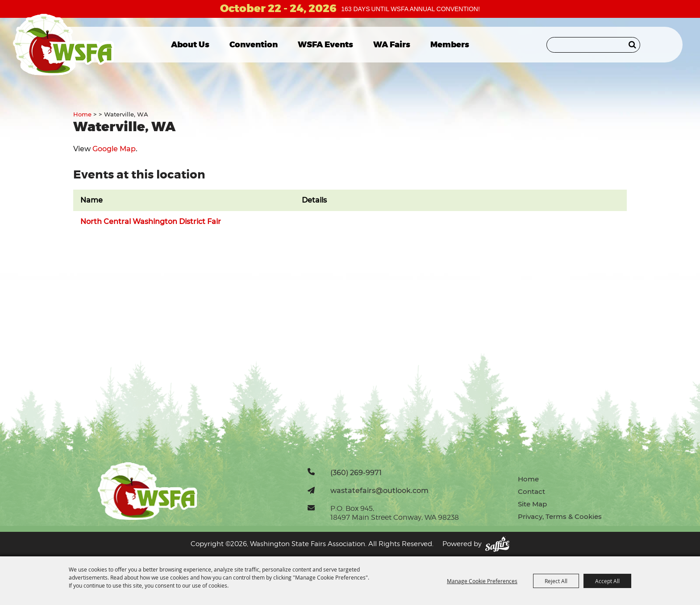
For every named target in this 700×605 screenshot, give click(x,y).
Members (450, 45)
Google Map (114, 149)
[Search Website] (593, 45)
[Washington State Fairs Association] (64, 45)
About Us (190, 45)
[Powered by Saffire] (497, 544)
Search (632, 45)
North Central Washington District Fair (151, 222)
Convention (254, 45)
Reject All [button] (556, 581)
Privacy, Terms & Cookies (560, 516)
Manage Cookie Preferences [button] (482, 581)
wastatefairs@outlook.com (379, 490)
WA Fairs (392, 45)
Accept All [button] (607, 581)
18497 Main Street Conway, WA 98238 (395, 517)
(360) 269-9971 (356, 472)
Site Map (532, 504)
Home (82, 114)
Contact (531, 491)
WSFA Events (325, 45)
